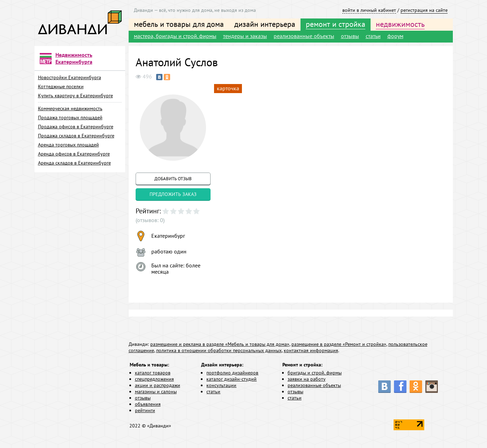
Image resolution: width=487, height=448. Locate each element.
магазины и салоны (156, 392)
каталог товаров (153, 373)
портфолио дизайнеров (232, 373)
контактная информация (311, 350)
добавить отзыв (173, 179)
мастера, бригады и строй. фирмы (175, 36)
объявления (148, 404)
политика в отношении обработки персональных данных (219, 350)
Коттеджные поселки (61, 86)
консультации (221, 385)
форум (395, 36)
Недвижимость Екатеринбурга (74, 58)
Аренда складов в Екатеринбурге (74, 163)
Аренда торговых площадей (69, 145)
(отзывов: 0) (150, 220)
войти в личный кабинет (369, 10)
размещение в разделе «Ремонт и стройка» (339, 344)
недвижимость (400, 24)
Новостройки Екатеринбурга (70, 77)
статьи (373, 36)
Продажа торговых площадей (70, 117)
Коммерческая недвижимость (70, 108)
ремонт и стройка (336, 24)
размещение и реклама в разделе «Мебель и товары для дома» (220, 344)
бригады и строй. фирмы (315, 373)
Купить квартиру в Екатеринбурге (75, 96)
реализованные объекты (304, 36)
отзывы (350, 36)
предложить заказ (173, 194)
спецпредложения (154, 379)
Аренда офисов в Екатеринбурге (74, 154)
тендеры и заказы (245, 36)
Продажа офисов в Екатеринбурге (76, 127)
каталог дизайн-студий (231, 379)
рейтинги (145, 410)
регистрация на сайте (424, 10)
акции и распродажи (158, 385)
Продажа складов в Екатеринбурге (76, 136)
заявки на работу (307, 379)
